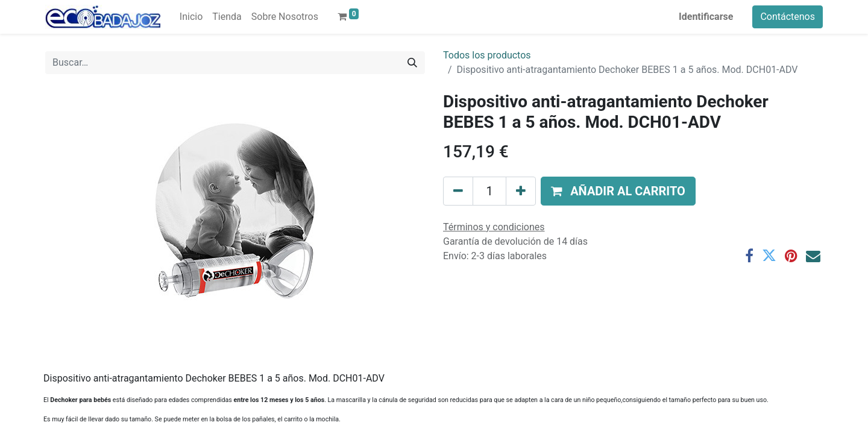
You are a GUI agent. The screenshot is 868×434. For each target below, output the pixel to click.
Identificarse (706, 17)
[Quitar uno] (458, 191)
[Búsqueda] (412, 63)
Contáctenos (788, 17)
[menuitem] (191, 17)
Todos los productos (487, 55)
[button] (618, 191)
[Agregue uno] (521, 191)
